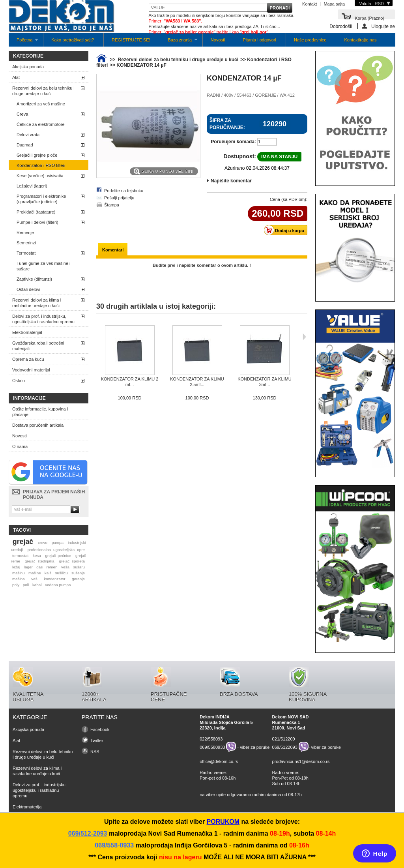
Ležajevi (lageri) (32, 186)
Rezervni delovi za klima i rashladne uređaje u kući (37, 303)
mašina (19, 579)
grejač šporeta (72, 561)
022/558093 (211, 739)
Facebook (100, 729)
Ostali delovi (28, 289)
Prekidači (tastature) (36, 212)
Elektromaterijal (27, 332)
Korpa (369, 18)
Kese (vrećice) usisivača (40, 176)
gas (39, 567)
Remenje (25, 232)
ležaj (16, 567)
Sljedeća (304, 337)
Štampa (112, 205)
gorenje (78, 579)
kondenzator (54, 579)
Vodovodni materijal (31, 370)
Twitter (97, 741)
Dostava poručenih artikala (38, 425)
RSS (95, 752)
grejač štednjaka (40, 561)
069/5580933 (212, 747)
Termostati (27, 253)
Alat (16, 77)
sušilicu (62, 573)
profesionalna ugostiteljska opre (56, 550)
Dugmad (25, 145)
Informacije (29, 398)
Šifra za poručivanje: (227, 124)
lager (28, 567)
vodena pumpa (58, 585)
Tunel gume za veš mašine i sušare (44, 266)
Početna (23, 42)
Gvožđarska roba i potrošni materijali (38, 346)
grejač (23, 542)
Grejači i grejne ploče (37, 155)
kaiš (48, 573)
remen (52, 567)
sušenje (78, 573)
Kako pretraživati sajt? (73, 40)
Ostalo (19, 381)
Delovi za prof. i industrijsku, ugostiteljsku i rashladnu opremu (43, 319)
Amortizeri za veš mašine (41, 104)
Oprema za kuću (28, 359)
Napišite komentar (231, 181)
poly (16, 585)
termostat (20, 556)
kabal (37, 585)
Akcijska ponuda (28, 67)
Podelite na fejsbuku (124, 191)
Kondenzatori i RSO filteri (41, 165)
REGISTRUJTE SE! (131, 40)
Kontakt (310, 4)
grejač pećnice (58, 556)
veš (34, 579)
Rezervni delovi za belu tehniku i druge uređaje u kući (43, 91)
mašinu (19, 573)
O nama (20, 446)
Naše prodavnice (310, 40)
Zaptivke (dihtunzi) (34, 279)
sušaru (79, 567)
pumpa (58, 543)
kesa (37, 556)
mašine (35, 573)
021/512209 (284, 739)
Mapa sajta (334, 4)
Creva (22, 114)
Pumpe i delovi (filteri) (37, 222)
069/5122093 (285, 747)
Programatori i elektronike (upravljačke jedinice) (41, 199)
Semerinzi (26, 243)
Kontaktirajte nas (360, 40)
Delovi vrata (28, 135)
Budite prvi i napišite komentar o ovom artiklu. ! (202, 265)
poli (26, 585)
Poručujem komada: (233, 142)
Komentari (113, 250)
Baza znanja (179, 42)
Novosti (218, 40)
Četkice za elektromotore (41, 124)
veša (65, 567)
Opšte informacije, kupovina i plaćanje (40, 412)
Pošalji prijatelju (119, 198)
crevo (43, 543)
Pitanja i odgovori (260, 40)
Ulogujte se (383, 26)
